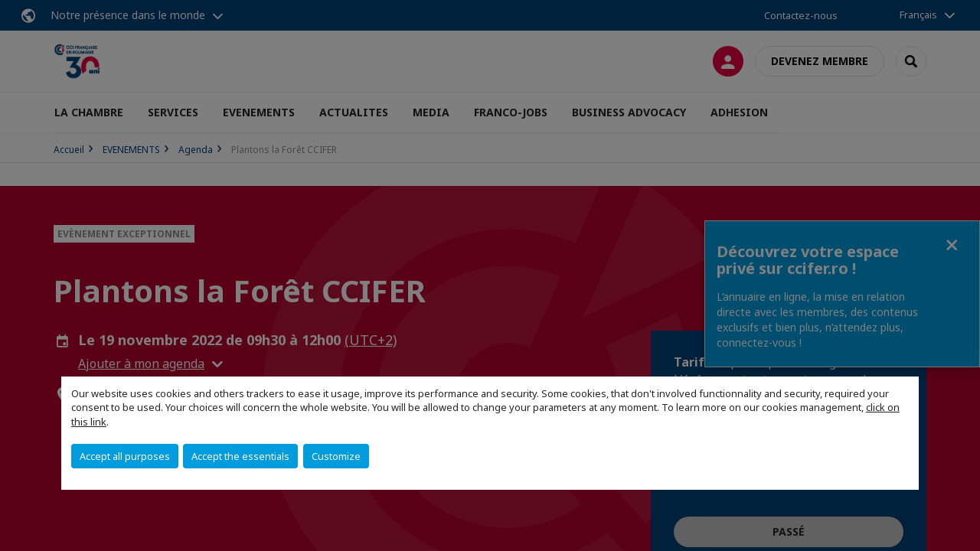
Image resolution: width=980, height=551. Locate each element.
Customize (336, 456)
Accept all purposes (125, 456)
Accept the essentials (240, 456)
